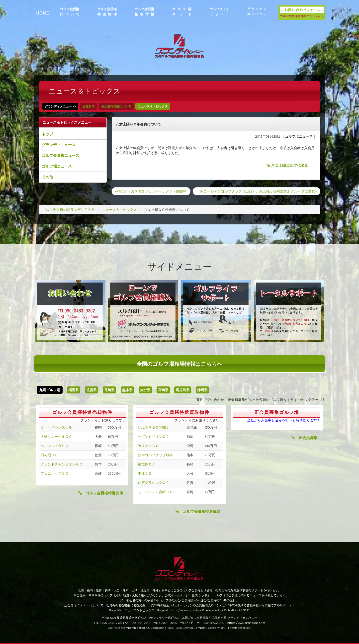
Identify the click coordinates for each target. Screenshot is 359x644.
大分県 (145, 390)
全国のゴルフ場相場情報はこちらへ (180, 364)
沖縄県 (202, 390)
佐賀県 (91, 390)
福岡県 (74, 390)
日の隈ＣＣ (49, 455)
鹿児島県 (183, 390)
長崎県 (109, 390)
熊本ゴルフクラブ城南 (155, 455)
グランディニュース (59, 145)
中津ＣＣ (145, 473)
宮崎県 (163, 390)
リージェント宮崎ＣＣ (155, 492)
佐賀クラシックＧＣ (154, 483)
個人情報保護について (116, 106)
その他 (47, 177)
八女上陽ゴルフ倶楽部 (287, 165)
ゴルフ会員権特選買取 (198, 511)
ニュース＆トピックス (153, 106)
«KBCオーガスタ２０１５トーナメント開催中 (151, 191)
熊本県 (127, 390)
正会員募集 (304, 438)
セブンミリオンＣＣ (154, 437)
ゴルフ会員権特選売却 (101, 493)
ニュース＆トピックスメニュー (67, 122)
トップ (47, 134)
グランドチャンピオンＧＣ (62, 464)
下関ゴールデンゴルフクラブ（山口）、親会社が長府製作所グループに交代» (257, 191)
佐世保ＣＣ (147, 464)
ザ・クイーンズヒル (56, 427)
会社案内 (89, 106)
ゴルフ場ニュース (57, 166)
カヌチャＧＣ (148, 446)
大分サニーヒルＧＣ (56, 437)
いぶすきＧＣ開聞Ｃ (154, 427)
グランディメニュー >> (60, 106)
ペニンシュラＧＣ (55, 446)
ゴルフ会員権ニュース (61, 155)
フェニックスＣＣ (55, 473)
